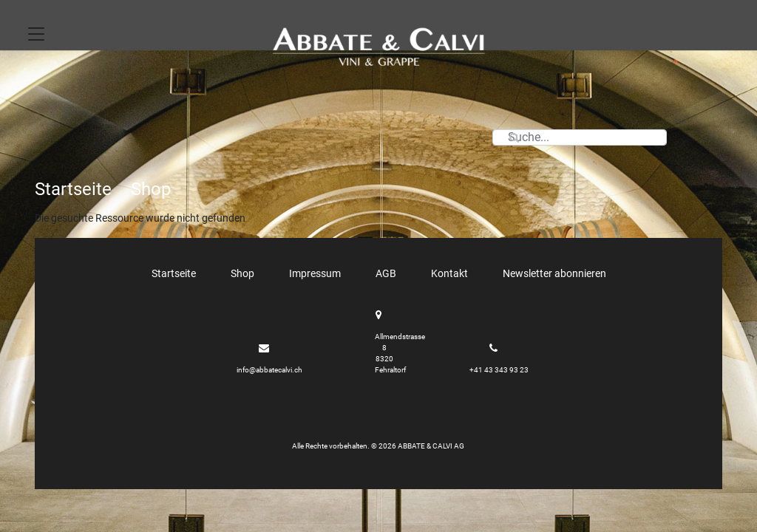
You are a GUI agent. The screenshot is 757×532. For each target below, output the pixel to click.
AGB (386, 273)
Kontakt (449, 273)
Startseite (73, 189)
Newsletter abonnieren (554, 273)
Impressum (315, 273)
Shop (151, 189)
